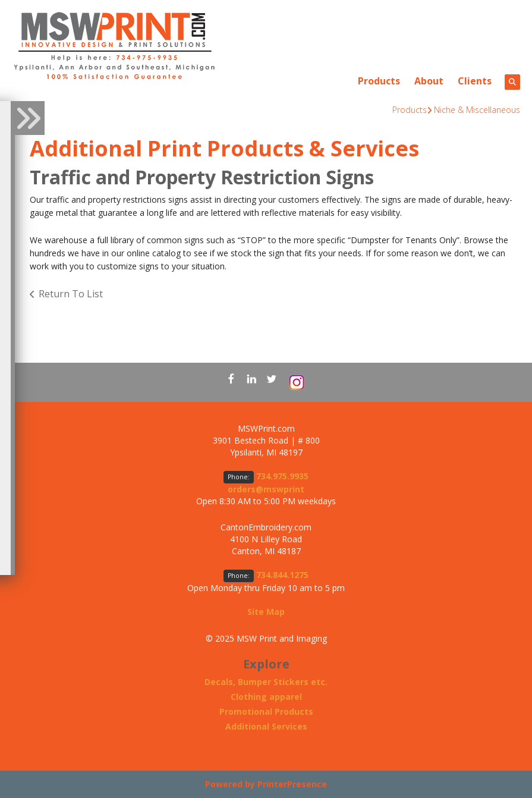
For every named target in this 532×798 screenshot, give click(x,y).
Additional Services (266, 726)
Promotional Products (266, 711)
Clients (475, 81)
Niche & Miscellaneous (477, 110)
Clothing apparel (266, 697)
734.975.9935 (282, 476)
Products (379, 81)
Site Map (266, 612)
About (429, 81)
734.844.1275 (282, 575)
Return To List (71, 294)
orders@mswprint (266, 489)
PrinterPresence (292, 784)
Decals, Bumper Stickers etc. (266, 682)
